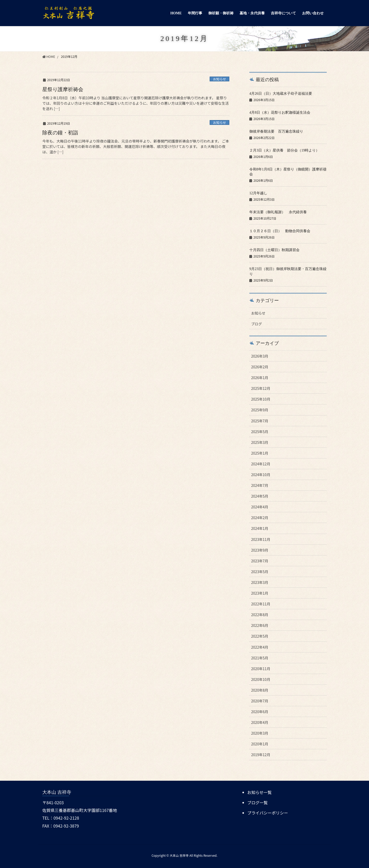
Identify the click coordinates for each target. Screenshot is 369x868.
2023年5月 (260, 572)
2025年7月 (260, 421)
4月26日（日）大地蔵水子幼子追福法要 (281, 94)
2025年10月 (261, 399)
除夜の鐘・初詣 (60, 133)
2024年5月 (260, 496)
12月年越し (258, 193)
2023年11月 (261, 539)
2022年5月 (260, 636)
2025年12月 (261, 388)
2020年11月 (261, 669)
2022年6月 (260, 625)
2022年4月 (260, 647)
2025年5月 (260, 432)
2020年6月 (260, 712)
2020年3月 (260, 733)
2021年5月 (260, 658)
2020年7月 (260, 701)
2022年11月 (261, 604)
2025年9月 (260, 410)
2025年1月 (260, 453)
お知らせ (219, 79)
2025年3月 (260, 442)
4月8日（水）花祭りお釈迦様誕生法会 (280, 112)
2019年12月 (261, 755)
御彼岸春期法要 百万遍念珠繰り (276, 131)
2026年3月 (260, 356)
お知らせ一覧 (260, 792)
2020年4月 (260, 722)
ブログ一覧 (258, 802)
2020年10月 (261, 679)
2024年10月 (261, 475)
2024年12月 (261, 464)
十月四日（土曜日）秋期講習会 (274, 250)
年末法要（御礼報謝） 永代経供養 (280, 212)
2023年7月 (260, 561)
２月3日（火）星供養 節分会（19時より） (284, 150)
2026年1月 (260, 378)
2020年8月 (260, 690)
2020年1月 (260, 744)
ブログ (257, 324)
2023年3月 (260, 582)
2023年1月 (260, 593)
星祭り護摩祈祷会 (63, 89)
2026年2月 (260, 367)
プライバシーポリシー (268, 812)
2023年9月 (260, 550)
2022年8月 (260, 615)
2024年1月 (260, 528)
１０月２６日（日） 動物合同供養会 (282, 231)
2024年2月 (260, 518)
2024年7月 (260, 485)
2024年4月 (260, 507)
